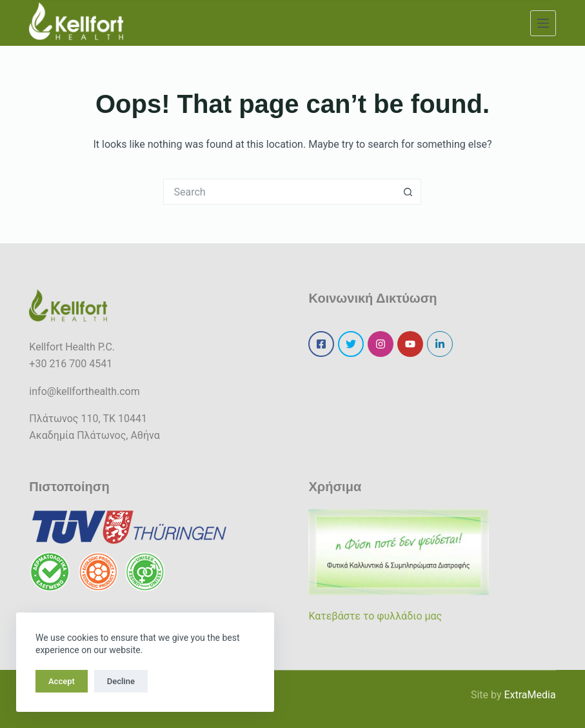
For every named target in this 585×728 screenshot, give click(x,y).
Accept (62, 681)
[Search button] (408, 192)
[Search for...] (279, 192)
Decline (121, 681)
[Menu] (543, 23)
